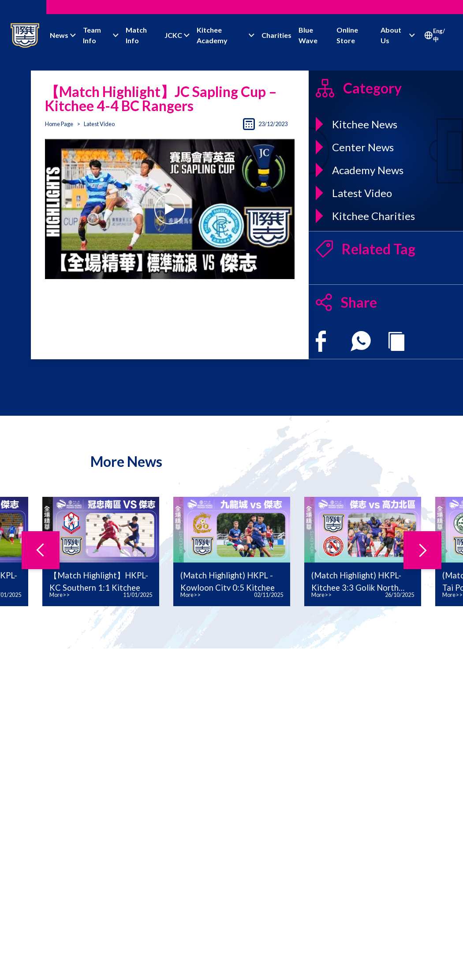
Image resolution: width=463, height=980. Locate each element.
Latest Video (99, 124)
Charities (276, 35)
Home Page (59, 124)
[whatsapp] (361, 341)
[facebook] (321, 341)
